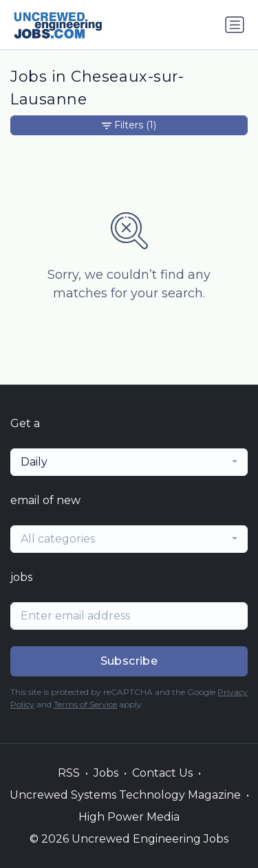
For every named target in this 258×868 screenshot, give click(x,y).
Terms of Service (85, 704)
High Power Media (129, 817)
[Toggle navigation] (235, 25)
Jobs (106, 773)
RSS (69, 773)
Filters (129, 125)
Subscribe (129, 661)
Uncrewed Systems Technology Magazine (125, 795)
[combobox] (129, 462)
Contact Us (162, 773)
